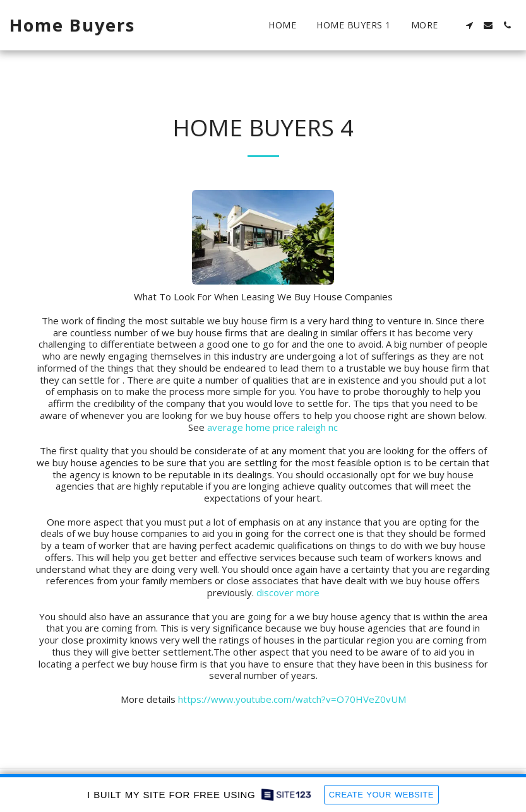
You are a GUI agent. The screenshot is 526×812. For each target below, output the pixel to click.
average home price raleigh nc (272, 427)
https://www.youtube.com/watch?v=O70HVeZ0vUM (292, 699)
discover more (288, 592)
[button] (469, 25)
